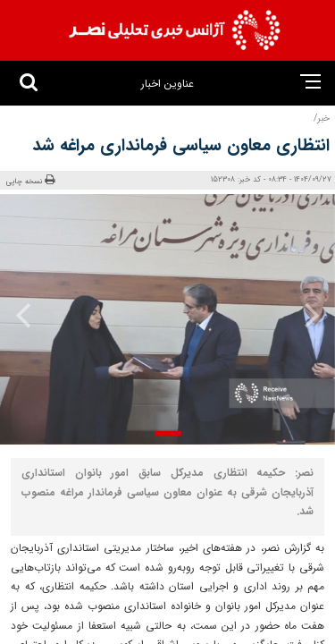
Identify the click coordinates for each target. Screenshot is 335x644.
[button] (168, 433)
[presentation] (306, 315)
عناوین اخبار (167, 84)
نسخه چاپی (30, 181)
